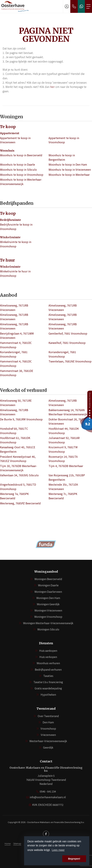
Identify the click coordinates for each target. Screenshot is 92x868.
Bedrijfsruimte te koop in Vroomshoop (16, 227)
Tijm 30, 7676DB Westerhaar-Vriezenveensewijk (19, 468)
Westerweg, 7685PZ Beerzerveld (20, 503)
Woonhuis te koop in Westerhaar (69, 175)
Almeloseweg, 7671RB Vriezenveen (14, 308)
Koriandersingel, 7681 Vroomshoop (14, 354)
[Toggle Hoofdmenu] (88, 6)
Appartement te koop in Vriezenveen (15, 140)
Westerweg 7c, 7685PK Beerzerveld (63, 496)
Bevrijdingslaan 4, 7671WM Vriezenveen (17, 336)
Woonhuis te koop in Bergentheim (62, 157)
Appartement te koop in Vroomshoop (64, 140)
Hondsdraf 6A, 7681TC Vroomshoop (14, 431)
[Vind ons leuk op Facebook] (46, 834)
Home (8, 843)
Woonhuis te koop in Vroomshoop (22, 175)
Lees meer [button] (58, 850)
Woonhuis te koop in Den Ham (68, 164)
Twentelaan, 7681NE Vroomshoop (70, 361)
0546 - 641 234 (48, 791)
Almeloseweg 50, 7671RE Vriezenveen (16, 403)
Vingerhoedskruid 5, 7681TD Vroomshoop (18, 487)
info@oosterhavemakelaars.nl (48, 797)
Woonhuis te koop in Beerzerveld (21, 155)
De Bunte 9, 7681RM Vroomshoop (21, 419)
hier (52, 87)
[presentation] (42, 554)
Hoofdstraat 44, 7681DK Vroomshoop (64, 431)
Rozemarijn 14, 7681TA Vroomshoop (63, 459)
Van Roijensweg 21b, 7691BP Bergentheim (67, 477)
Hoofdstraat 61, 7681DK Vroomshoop (15, 440)
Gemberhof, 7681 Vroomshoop (68, 333)
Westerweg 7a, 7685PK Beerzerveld (14, 496)
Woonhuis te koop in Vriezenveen (70, 169)
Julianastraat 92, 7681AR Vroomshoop (64, 440)
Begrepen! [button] (74, 859)
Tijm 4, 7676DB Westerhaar (66, 466)
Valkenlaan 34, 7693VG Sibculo (19, 475)
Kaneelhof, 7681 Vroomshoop (67, 343)
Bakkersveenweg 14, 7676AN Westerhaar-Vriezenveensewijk (68, 412)
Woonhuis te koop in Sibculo (18, 169)
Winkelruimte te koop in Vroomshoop (16, 244)
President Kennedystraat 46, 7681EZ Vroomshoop (18, 459)
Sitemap (17, 843)
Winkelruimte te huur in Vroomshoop (15, 273)
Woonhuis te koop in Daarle (17, 164)
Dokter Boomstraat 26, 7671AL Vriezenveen (68, 421)
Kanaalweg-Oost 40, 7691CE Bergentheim (18, 449)
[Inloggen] (67, 6)
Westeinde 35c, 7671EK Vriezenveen (63, 487)
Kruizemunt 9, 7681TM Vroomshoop (63, 449)
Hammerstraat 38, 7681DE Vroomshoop (17, 373)
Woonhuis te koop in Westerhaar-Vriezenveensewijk (21, 182)
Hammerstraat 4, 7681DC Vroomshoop (16, 345)
